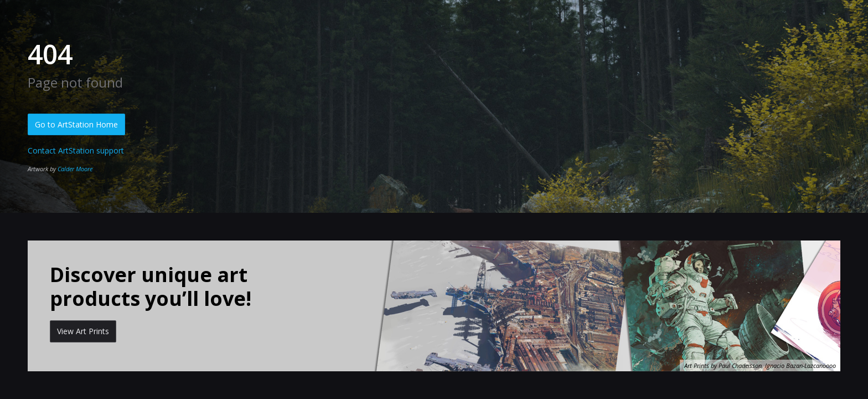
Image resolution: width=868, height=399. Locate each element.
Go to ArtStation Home (76, 124)
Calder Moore (75, 169)
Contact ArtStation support (76, 150)
